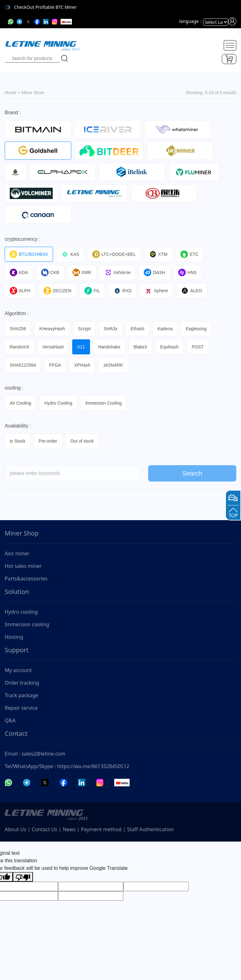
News (69, 829)
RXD (123, 291)
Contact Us (44, 829)
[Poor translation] (23, 877)
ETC (189, 254)
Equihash (169, 347)
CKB (50, 272)
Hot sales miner (23, 566)
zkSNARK (113, 365)
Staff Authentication (150, 829)
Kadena (165, 329)
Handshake (109, 347)
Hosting (14, 637)
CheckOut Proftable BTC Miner (46, 7)
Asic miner (17, 553)
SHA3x (111, 329)
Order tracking (22, 683)
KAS (70, 254)
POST (198, 347)
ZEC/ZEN (58, 291)
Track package (21, 695)
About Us (16, 829)
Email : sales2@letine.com (35, 754)
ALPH (20, 291)
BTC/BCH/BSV (29, 254)
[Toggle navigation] (230, 45)
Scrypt (84, 329)
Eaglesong (196, 329)
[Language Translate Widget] (216, 22)
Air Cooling (20, 403)
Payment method (101, 829)
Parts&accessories (26, 579)
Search (192, 477)
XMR (82, 272)
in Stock (18, 441)
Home (11, 93)
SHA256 (18, 329)
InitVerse (118, 272)
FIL (92, 291)
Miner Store (33, 93)
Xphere (156, 291)
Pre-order (48, 441)
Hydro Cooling (58, 403)
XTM (158, 254)
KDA (19, 272)
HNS (187, 272)
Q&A (10, 720)
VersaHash (53, 347)
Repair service (21, 708)
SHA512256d (23, 365)
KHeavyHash (52, 329)
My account (18, 670)
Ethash (137, 329)
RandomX (19, 347)
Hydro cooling (21, 612)
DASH (154, 272)
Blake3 (140, 347)
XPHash (82, 365)
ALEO (191, 291)
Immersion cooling (27, 624)
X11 (81, 347)
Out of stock (82, 441)
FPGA (55, 365)
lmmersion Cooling (104, 403)
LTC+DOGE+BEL (114, 254)
